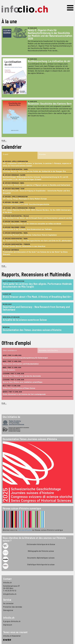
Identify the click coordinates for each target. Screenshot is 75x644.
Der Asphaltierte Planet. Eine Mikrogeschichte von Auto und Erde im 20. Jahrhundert (37, 240)
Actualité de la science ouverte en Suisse (25, 320)
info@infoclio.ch (10, 594)
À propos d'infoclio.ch (12, 621)
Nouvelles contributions (48, 350)
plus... (4, 266)
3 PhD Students (9, 370)
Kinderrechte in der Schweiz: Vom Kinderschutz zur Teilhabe (27, 229)
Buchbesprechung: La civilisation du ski (49, 61)
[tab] (20, 155)
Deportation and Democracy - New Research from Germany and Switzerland (36, 308)
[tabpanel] (37, 211)
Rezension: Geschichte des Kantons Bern (50, 104)
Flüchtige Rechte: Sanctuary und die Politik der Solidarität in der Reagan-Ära (34, 171)
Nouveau (42, 154)
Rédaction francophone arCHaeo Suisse (19, 388)
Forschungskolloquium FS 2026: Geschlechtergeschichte (26, 204)
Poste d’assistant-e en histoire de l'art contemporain (24, 394)
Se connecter (8, 603)
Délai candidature (10, 350)
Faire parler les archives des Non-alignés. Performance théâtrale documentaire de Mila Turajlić (37, 285)
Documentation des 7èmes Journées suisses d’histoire (32, 330)
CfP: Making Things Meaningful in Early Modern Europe (25, 199)
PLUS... (4, 141)
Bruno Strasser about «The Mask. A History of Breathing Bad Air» (37, 297)
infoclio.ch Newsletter (12, 636)
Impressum (8, 625)
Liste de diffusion (25, 530)
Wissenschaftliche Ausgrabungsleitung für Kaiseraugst (25, 358)
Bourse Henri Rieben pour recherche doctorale (22, 376)
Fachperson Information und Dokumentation (21, 364)
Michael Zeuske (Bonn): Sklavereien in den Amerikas (24, 246)
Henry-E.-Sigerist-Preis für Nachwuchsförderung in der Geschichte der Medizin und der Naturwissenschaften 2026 (50, 34)
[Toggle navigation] (70, 8)
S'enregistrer (8, 610)
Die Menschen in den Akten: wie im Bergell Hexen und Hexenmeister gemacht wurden (37, 218)
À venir (6, 154)
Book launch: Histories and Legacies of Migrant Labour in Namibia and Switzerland (36, 185)
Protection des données (13, 607)
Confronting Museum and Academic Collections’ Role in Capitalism (30, 235)
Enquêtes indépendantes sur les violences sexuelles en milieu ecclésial (32, 224)
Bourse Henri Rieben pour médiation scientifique (22, 382)
